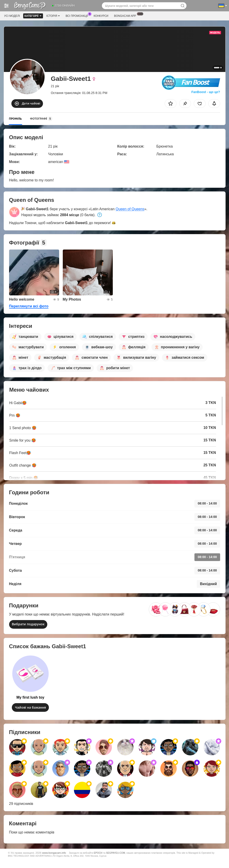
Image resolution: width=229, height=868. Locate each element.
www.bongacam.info (54, 853)
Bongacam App (126, 15)
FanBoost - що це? (206, 92)
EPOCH (98, 853)
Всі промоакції (78, 15)
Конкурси (101, 16)
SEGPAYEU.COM (116, 853)
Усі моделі (12, 16)
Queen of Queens (130, 209)
